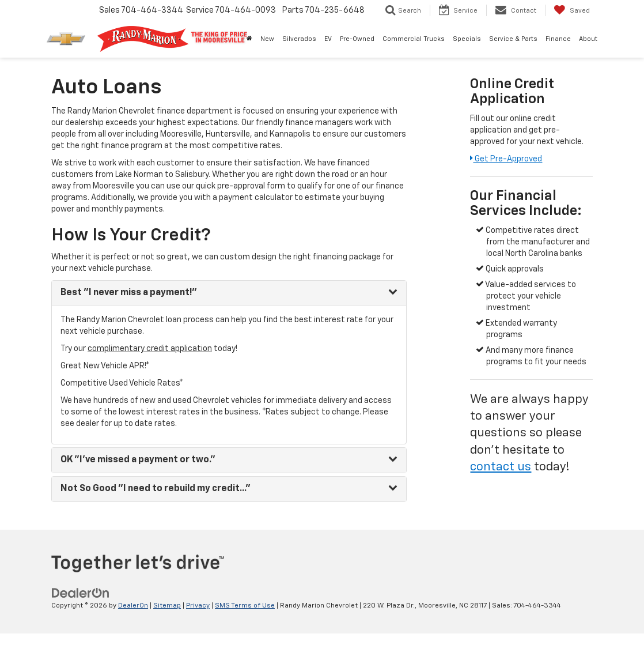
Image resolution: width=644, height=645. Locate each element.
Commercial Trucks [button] (414, 39)
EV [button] (328, 39)
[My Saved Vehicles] (572, 10)
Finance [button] (558, 39)
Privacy (198, 606)
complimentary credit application (150, 349)
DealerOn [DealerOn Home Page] (133, 606)
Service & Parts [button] (513, 39)
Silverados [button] (299, 39)
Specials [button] (467, 39)
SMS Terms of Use (245, 606)
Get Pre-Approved (506, 159)
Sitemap (167, 606)
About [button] (588, 39)
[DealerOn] (81, 593)
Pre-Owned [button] (357, 39)
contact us (501, 467)
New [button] (267, 39)
